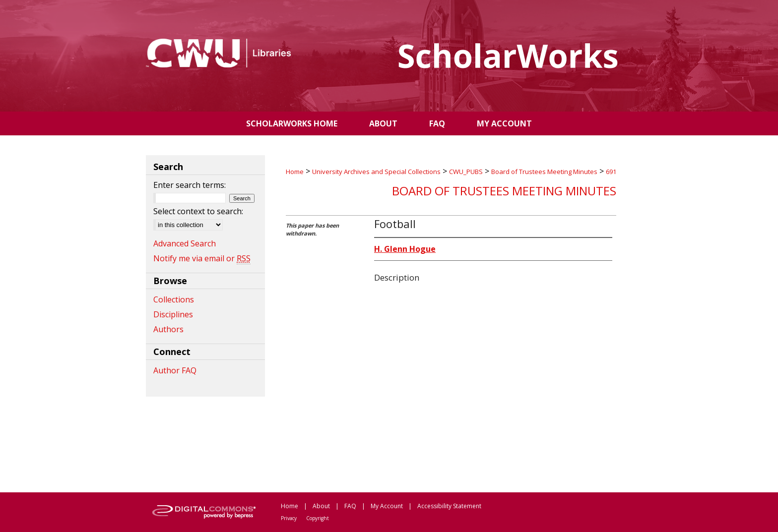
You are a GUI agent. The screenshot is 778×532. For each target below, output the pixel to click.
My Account (387, 506)
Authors (168, 329)
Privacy (289, 518)
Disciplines (173, 314)
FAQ (350, 506)
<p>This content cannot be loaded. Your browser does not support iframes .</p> (451, 385)
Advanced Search (185, 243)
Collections (174, 299)
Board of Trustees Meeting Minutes (544, 172)
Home (295, 172)
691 (611, 172)
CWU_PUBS (466, 172)
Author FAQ (175, 370)
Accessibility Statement (449, 506)
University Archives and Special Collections (376, 172)
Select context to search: (198, 211)
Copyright (318, 518)
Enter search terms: (190, 185)
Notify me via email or (202, 258)
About (321, 506)
